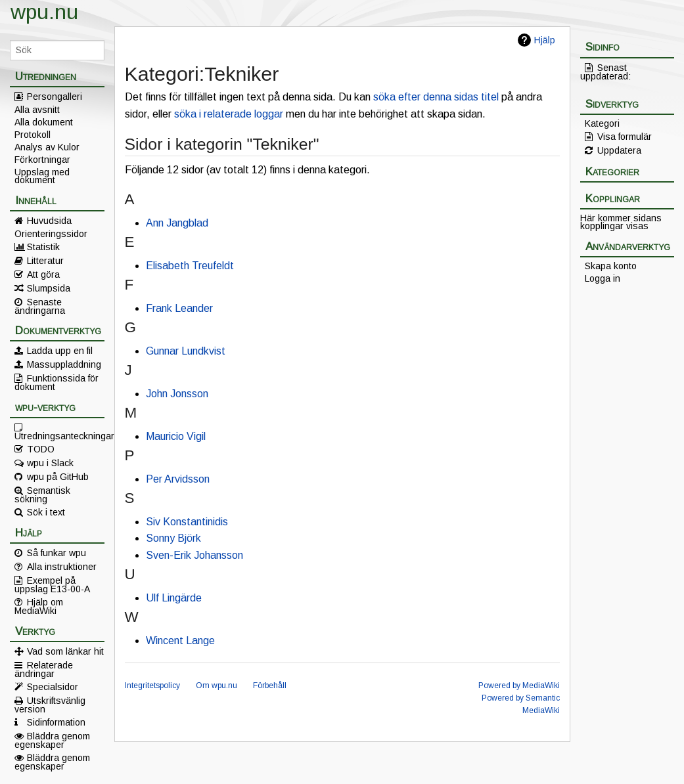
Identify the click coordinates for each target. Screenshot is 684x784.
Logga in (603, 278)
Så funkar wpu (57, 553)
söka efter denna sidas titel (436, 97)
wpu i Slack (50, 463)
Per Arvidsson (178, 479)
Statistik (43, 247)
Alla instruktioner (62, 567)
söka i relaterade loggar (229, 114)
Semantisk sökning (42, 494)
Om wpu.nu (217, 686)
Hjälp (545, 40)
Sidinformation (56, 722)
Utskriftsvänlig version (50, 705)
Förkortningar (42, 160)
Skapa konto (611, 266)
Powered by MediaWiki (519, 686)
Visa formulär (625, 137)
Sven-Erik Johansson (194, 555)
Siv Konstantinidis (187, 522)
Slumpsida (49, 288)
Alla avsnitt (37, 110)
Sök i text (46, 512)
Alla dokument (44, 122)
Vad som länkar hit (65, 651)
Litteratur (45, 261)
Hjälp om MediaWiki (39, 606)
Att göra (43, 274)
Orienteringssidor (51, 234)
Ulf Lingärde (174, 598)
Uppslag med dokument (42, 176)
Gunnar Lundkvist (186, 351)
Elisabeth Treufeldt (190, 266)
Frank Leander (179, 308)
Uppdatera (619, 150)
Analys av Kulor (47, 147)
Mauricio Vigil (176, 436)
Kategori (602, 123)
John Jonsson (177, 394)
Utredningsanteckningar (59, 435)
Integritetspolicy (152, 686)
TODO (41, 449)
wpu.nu (44, 12)
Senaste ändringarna (40, 306)
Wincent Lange (180, 641)
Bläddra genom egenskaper (52, 740)
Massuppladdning (64, 364)
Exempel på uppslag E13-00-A (52, 584)
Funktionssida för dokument (57, 382)
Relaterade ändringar (44, 669)
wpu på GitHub (58, 477)
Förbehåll (270, 686)
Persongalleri (55, 97)
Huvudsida (49, 221)
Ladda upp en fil (60, 351)
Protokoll (33, 135)
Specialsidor (53, 687)
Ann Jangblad (177, 223)
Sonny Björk (173, 538)
